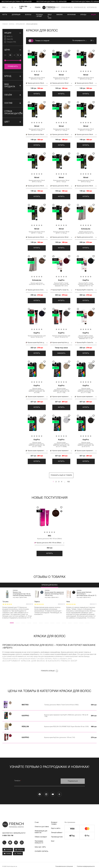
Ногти (5, 15)
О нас (37, 820)
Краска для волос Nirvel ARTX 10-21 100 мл (61, 73)
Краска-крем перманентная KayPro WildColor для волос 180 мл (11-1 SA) (61, 386)
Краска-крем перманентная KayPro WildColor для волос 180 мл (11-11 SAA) (86, 386)
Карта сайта (56, 826)
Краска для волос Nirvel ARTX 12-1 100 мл (61, 125)
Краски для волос (50, 582)
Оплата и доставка (42, 824)
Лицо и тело (58, 15)
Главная (5, 21)
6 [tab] (41, 620)
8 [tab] (52, 620)
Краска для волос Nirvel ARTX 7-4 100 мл (61, 227)
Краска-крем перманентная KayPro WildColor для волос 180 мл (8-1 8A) (66, 713)
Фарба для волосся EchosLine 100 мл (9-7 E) (86, 227)
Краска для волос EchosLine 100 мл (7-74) (37, 279)
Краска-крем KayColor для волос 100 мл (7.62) (60, 735)
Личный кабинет (57, 830)
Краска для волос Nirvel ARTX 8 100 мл (86, 176)
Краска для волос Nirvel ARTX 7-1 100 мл (37, 227)
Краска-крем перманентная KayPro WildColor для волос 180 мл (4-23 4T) (86, 440)
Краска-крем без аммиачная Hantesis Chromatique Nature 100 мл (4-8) (54, 591)
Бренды (95, 15)
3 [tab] (23, 620)
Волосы (28, 15)
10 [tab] (64, 620)
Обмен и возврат (41, 834)
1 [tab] (12, 620)
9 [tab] (58, 620)
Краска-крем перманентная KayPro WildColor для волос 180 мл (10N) (37, 386)
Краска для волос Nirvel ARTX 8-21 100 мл (37, 73)
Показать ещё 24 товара (61, 472)
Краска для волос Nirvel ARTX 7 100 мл (61, 176)
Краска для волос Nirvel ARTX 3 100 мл (37, 176)
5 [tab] (35, 620)
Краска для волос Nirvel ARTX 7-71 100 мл (86, 125)
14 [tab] (87, 620)
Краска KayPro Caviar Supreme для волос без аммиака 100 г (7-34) (86, 332)
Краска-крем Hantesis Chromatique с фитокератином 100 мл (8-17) (86, 591)
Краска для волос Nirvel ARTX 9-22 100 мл (86, 73)
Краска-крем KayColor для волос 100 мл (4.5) (37, 332)
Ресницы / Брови (42, 15)
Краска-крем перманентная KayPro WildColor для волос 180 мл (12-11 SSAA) (61, 440)
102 (68, 479)
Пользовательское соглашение (64, 864)
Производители (57, 834)
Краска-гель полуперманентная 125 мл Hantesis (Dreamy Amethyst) (22, 591)
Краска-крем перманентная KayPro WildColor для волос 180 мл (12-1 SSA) (37, 440)
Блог (53, 838)
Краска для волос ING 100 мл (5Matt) (50, 534)
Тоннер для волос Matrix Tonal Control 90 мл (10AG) (61, 702)
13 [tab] (81, 620)
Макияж (71, 15)
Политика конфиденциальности (86, 864)
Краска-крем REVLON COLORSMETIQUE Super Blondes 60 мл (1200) (66, 724)
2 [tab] (18, 620)
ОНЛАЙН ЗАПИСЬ (41, 849)
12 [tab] (76, 620)
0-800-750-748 (23, 8)
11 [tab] (70, 620)
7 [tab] (47, 620)
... (65, 479)
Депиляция (16, 15)
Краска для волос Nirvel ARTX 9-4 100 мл (37, 125)
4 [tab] (29, 620)
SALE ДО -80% (40, 844)
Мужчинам (83, 15)
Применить (13, 63)
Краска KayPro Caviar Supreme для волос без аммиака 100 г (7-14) (86, 280)
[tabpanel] (18, 601)
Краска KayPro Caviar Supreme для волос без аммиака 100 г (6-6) (61, 280)
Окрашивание (20, 21)
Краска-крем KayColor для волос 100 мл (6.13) (61, 332)
